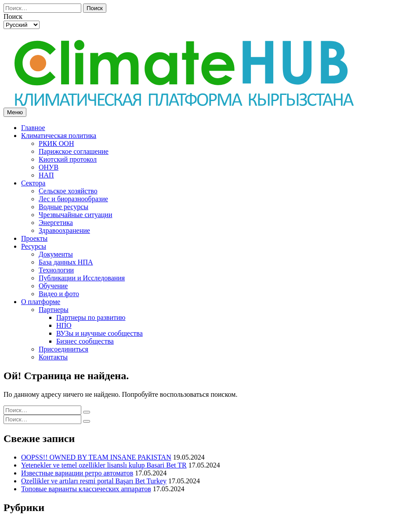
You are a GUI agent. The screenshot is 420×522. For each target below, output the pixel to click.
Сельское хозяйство (68, 191)
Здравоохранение (64, 230)
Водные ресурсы (63, 207)
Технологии (56, 270)
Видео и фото (59, 294)
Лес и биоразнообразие (73, 199)
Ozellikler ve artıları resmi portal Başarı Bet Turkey (94, 481)
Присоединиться (63, 349)
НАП (46, 175)
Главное (33, 128)
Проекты (34, 238)
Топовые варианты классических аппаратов (86, 489)
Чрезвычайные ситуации (75, 215)
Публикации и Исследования (82, 278)
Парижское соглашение (74, 151)
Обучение (53, 286)
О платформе (41, 302)
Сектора (33, 183)
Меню (15, 112)
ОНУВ (49, 167)
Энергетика (56, 223)
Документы (56, 254)
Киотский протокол (68, 159)
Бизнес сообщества (85, 341)
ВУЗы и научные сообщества (100, 333)
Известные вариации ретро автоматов (77, 473)
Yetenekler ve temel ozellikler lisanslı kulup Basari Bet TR (104, 465)
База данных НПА (66, 262)
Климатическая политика (59, 136)
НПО (64, 325)
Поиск (95, 8)
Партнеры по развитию (91, 317)
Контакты (53, 357)
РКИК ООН (56, 143)
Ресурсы (34, 246)
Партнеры (54, 310)
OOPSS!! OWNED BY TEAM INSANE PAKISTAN (96, 457)
